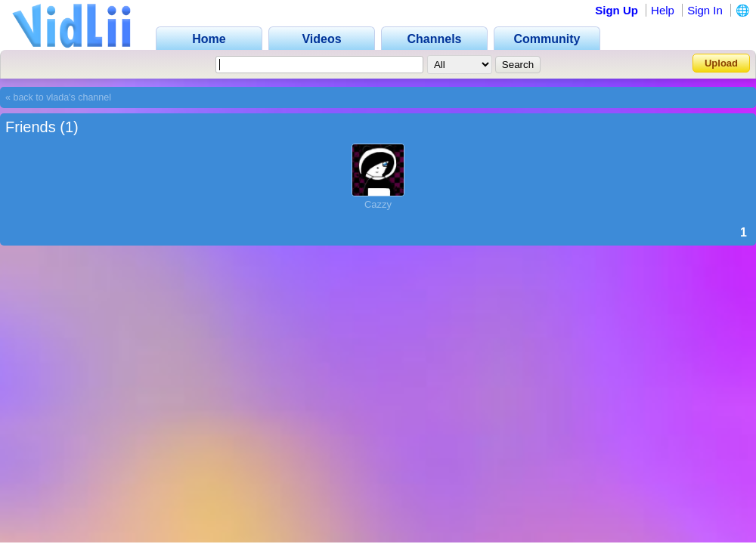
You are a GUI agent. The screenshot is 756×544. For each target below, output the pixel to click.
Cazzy (378, 204)
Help (663, 10)
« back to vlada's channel (58, 97)
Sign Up (617, 10)
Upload (721, 63)
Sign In (705, 10)
